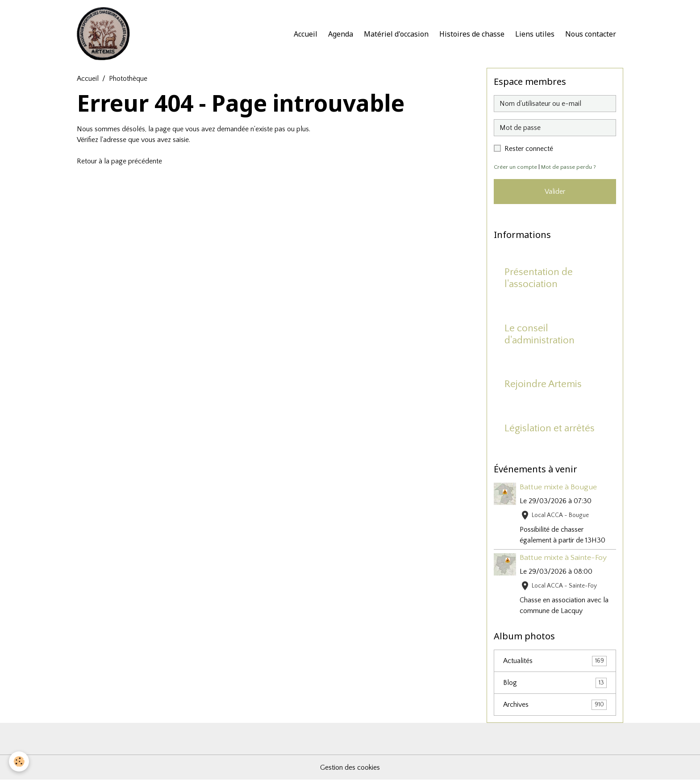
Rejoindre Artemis (543, 384)
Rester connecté (529, 149)
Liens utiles (535, 34)
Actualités (555, 661)
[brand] (105, 34)
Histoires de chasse (472, 34)
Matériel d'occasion (396, 34)
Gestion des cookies (350, 767)
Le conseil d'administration (540, 334)
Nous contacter (591, 34)
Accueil (306, 34)
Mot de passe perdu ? (569, 167)
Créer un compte (515, 167)
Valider (555, 192)
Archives (555, 705)
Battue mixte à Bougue (558, 487)
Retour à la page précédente (119, 161)
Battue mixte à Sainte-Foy (563, 558)
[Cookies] (19, 761)
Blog (555, 683)
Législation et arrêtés (550, 428)
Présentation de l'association (539, 278)
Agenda (341, 34)
